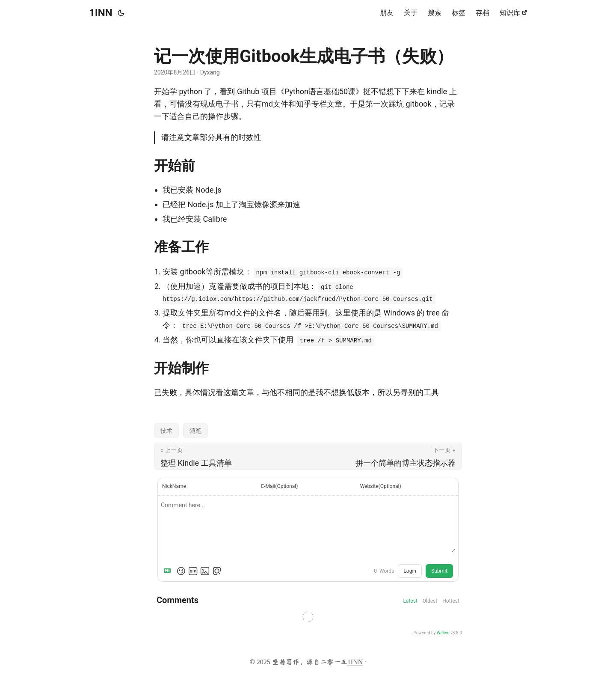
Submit (439, 571)
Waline (443, 633)
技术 (166, 431)
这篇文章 (239, 392)
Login (410, 571)
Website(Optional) (381, 486)
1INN (101, 13)
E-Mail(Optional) (279, 486)
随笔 (195, 431)
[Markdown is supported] (169, 571)
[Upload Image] (205, 571)
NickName (174, 486)
